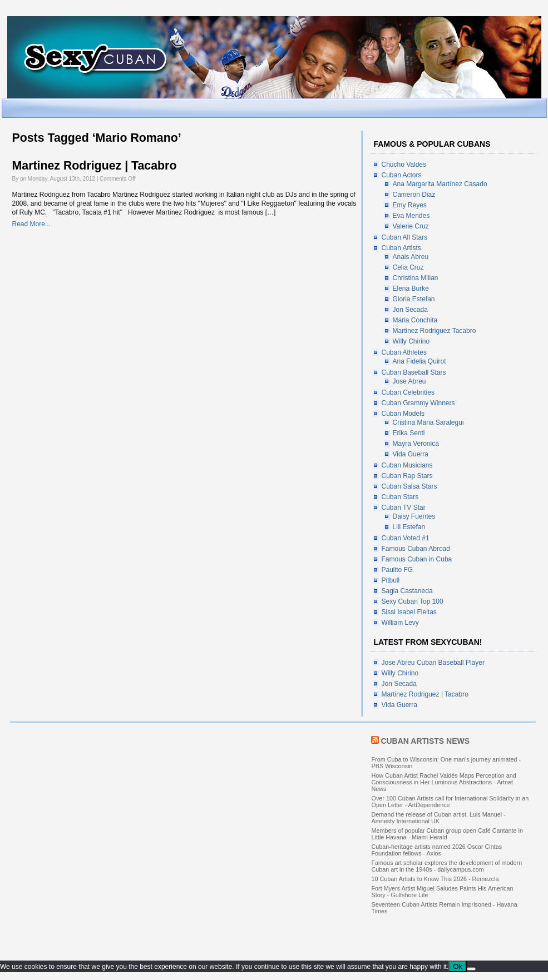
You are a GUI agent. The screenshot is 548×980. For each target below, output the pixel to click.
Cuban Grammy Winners (418, 403)
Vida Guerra (411, 454)
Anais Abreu (411, 257)
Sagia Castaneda (407, 591)
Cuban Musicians (407, 465)
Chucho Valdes (404, 165)
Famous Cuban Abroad (416, 549)
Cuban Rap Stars (407, 476)
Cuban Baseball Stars (414, 372)
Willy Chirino (411, 341)
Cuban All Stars (405, 237)
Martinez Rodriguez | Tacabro (95, 166)
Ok (458, 966)
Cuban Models (403, 414)
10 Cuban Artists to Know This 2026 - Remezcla (435, 879)
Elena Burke (411, 288)
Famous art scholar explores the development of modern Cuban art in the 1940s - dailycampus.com (447, 866)
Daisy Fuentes (414, 516)
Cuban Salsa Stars (409, 486)
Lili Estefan (409, 527)
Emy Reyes (410, 205)
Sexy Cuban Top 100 (413, 601)
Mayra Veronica (416, 444)
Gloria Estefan (414, 299)
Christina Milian (416, 278)
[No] (471, 969)
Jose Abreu (409, 381)
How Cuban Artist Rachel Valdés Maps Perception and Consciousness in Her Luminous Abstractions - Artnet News (444, 782)
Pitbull (391, 580)
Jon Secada (410, 310)
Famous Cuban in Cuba (417, 559)
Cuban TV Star (404, 508)
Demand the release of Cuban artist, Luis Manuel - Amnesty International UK (439, 818)
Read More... (31, 224)
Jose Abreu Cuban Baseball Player (433, 663)
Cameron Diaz (414, 195)
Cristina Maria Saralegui (428, 422)
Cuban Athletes (404, 352)
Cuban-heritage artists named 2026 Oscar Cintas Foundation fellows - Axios (437, 850)
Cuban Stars (400, 497)
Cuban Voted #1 (406, 538)
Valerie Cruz (411, 226)
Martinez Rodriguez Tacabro (435, 331)
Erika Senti (409, 433)
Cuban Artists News (425, 741)
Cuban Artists (401, 248)
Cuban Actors (402, 175)
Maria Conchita (415, 320)
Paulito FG (398, 570)
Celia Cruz (408, 267)
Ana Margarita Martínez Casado (440, 184)
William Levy (400, 623)
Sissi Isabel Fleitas (409, 612)
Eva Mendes (411, 216)
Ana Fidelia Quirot (419, 361)
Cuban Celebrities (408, 392)
